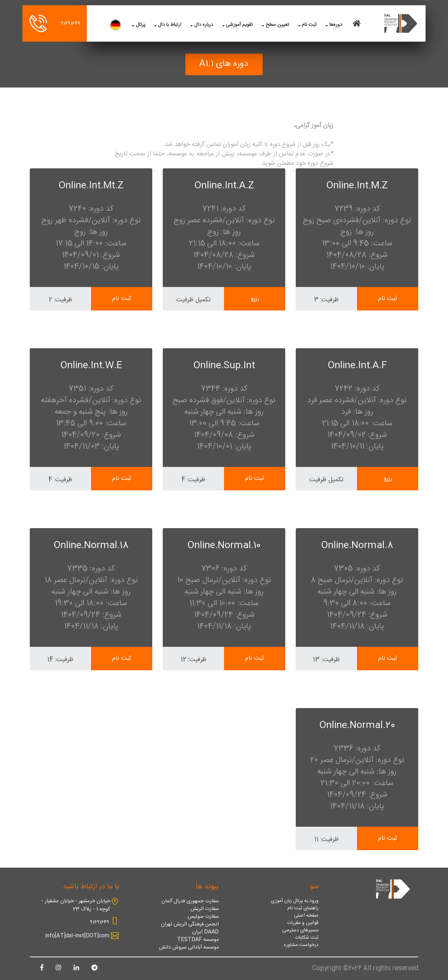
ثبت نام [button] (309, 25)
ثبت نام (388, 299)
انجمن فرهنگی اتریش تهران (190, 924)
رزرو (255, 299)
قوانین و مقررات (303, 923)
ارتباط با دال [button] (170, 25)
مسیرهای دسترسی (300, 930)
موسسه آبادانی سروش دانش (189, 947)
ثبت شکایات (307, 938)
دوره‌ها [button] (336, 25)
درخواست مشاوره (301, 945)
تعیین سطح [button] (277, 25)
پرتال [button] (141, 25)
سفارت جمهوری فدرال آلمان (190, 901)
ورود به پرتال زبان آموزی (295, 901)
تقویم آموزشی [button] (239, 25)
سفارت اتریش (205, 909)
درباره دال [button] (204, 25)
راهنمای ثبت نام (303, 908)
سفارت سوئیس (203, 917)
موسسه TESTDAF (198, 940)
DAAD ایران (205, 932)
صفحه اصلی (306, 916)
